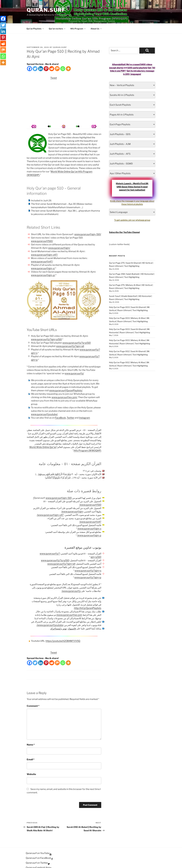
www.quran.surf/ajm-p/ (43, 265)
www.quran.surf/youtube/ (44, 404)
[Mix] (57, 58)
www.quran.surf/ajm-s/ (43, 258)
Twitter (70, 408)
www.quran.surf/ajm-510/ (88, 224)
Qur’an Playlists (35, 18)
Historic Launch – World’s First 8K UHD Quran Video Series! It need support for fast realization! (132, 176)
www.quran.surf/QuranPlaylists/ (66, 380)
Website (31, 764)
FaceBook (60, 408)
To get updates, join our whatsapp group (132, 210)
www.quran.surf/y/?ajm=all (70, 336)
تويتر (65, 618)
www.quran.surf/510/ (42, 231)
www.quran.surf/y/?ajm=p (88, 567)
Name (31, 734)
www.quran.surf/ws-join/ (64, 387)
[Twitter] (35, 58)
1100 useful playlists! (137, 57)
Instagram (85, 408)
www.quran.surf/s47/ (42, 251)
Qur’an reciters (57, 18)
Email (31, 749)
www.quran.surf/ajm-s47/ (44, 245)
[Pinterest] (46, 58)
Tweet (54, 68)
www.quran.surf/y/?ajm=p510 (46, 329)
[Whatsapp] (63, 58)
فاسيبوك (72, 618)
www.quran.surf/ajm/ (59, 238)
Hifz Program (78, 18)
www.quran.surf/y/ (74, 363)
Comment (33, 696)
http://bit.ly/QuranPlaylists (88, 598)
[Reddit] (52, 58)
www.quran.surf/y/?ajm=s (88, 560)
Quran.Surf (46, 10)
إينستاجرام (55, 618)
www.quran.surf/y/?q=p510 (77, 333)
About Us (96, 18)
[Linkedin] (41, 58)
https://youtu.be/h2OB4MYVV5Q (63, 631)
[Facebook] (30, 58)
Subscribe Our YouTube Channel (124, 222)
